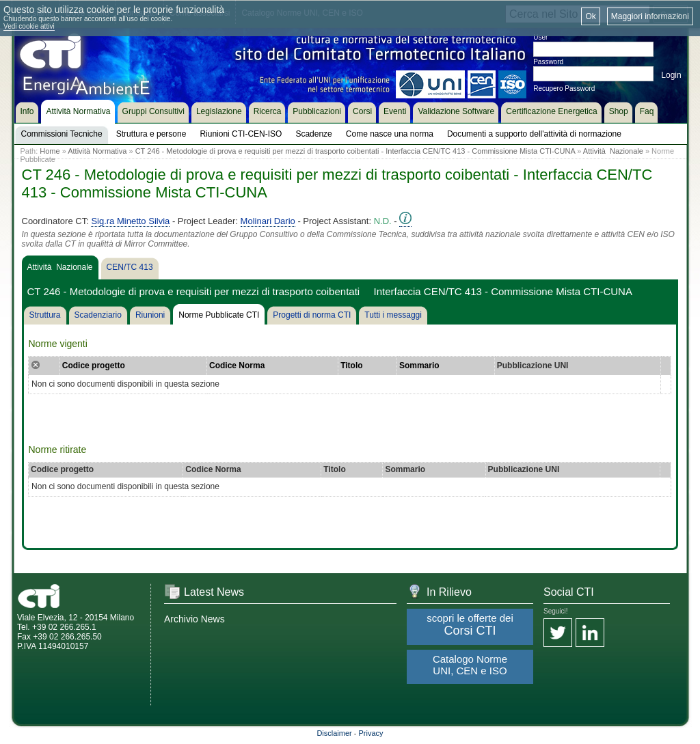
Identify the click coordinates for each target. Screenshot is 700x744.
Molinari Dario (268, 221)
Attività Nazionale (613, 151)
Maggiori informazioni (650, 16)
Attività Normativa (97, 151)
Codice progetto (94, 366)
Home (50, 151)
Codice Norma (237, 366)
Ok (590, 16)
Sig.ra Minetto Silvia (130, 221)
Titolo (351, 366)
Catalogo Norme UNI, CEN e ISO (470, 665)
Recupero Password (564, 88)
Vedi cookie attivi (29, 26)
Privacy (371, 733)
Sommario (419, 366)
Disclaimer (334, 733)
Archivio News (194, 619)
